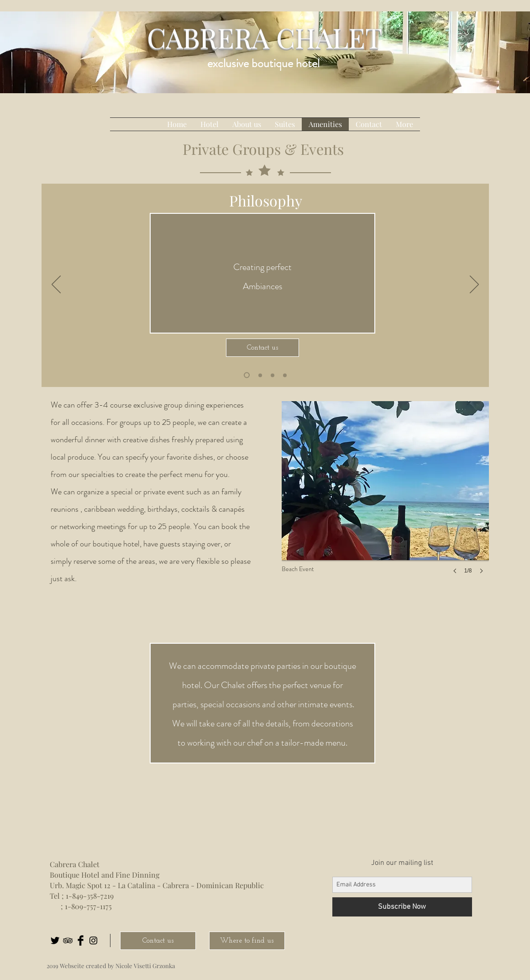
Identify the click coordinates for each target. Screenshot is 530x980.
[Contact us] (262, 348)
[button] (385, 497)
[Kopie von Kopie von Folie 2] (247, 375)
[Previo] (56, 285)
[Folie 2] (260, 375)
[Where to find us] (247, 941)
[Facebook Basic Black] (81, 940)
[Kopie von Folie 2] (273, 375)
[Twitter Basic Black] (55, 940)
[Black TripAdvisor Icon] (68, 940)
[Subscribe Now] (402, 907)
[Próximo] (474, 285)
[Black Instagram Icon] (93, 940)
